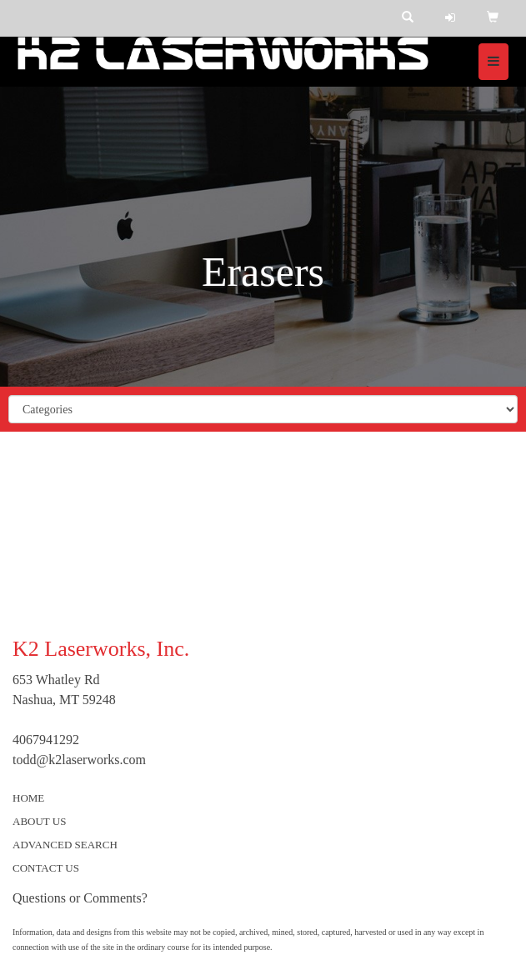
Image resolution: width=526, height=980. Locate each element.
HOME (28, 798)
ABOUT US (39, 821)
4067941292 (46, 740)
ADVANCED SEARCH (65, 845)
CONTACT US (46, 868)
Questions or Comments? (80, 898)
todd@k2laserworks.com (79, 760)
